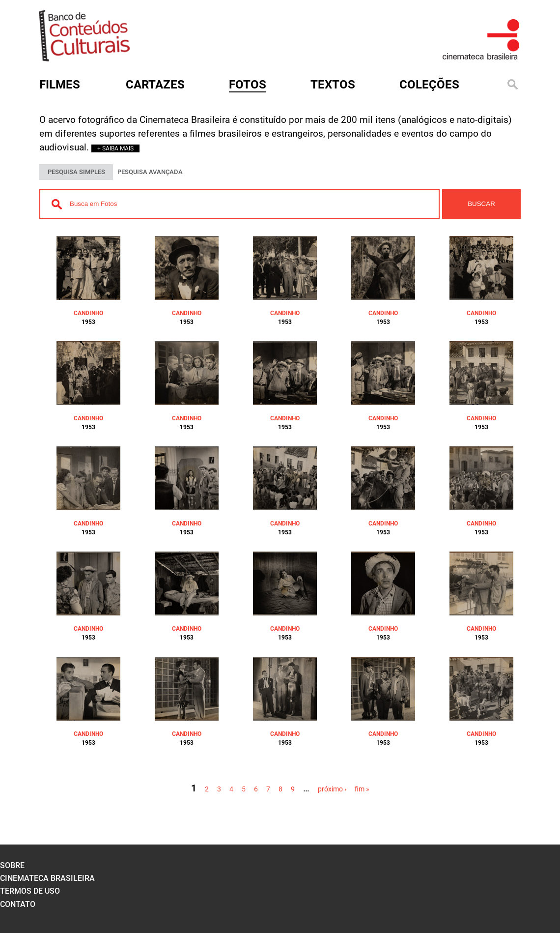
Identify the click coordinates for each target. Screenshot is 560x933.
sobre (12, 865)
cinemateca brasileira (47, 878)
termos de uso (30, 891)
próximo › (332, 789)
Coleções (429, 85)
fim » (362, 789)
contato (18, 904)
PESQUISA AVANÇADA (150, 172)
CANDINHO (88, 313)
